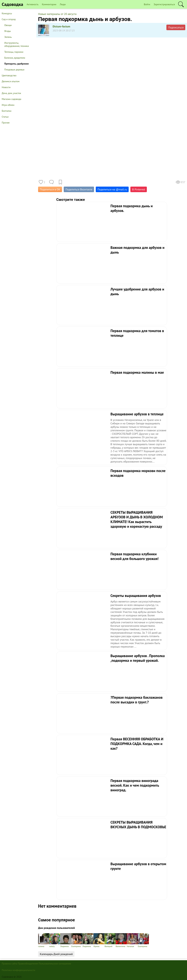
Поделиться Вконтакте (79, 189)
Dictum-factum (61, 26)
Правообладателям (28, 964)
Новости (6, 87)
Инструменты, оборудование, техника (17, 44)
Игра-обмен (8, 105)
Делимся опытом (11, 81)
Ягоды (8, 31)
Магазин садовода (12, 99)
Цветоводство (9, 75)
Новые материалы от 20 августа (57, 14)
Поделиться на (112, 189)
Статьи (5, 117)
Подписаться (176, 27)
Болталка (6, 111)
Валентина (121, 940)
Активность (33, 4)
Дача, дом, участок (11, 93)
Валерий (110, 940)
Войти (147, 4)
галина (44, 940)
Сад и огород (9, 19)
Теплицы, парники (14, 52)
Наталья (132, 940)
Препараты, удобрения (16, 64)
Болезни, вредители (15, 58)
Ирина (99, 940)
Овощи (8, 25)
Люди (63, 4)
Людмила (66, 940)
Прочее (6, 123)
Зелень (8, 37)
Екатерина (77, 940)
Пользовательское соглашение (55, 964)
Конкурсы (7, 13)
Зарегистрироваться (164, 4)
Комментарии (49, 4)
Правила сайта (10, 964)
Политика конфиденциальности (18, 970)
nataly (55, 940)
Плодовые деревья (14, 70)
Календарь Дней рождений (56, 954)
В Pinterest (139, 189)
